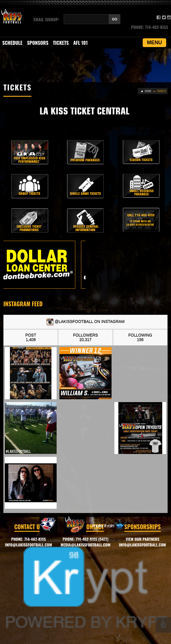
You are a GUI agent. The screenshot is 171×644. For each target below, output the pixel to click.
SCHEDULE (12, 43)
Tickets (61, 43)
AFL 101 (81, 43)
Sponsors (38, 43)
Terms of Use (117, 541)
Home (148, 91)
